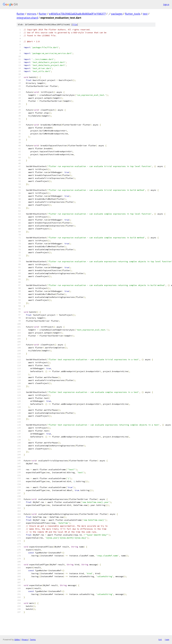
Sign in (166, 4)
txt (160, 639)
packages (117, 14)
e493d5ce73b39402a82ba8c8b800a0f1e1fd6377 (77, 14)
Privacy (25, 640)
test (145, 14)
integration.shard (27, 18)
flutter (21, 14)
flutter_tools (133, 14)
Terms (33, 640)
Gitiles (17, 640)
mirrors (32, 14)
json (167, 639)
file (75, 25)
